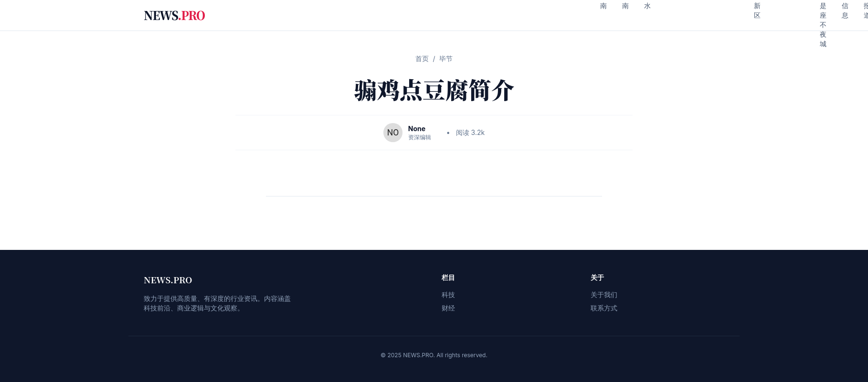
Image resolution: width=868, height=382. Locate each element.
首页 (422, 58)
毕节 (446, 58)
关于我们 (604, 294)
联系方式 (604, 308)
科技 (448, 294)
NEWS (174, 15)
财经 (448, 308)
